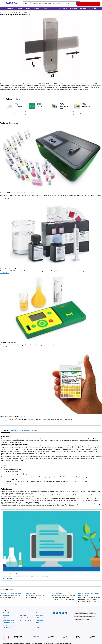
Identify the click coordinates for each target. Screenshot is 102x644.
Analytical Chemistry (14, 13)
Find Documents (8, 578)
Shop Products (6, 198)
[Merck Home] (12, 3)
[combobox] (52, 3)
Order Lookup (73, 8)
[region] (51, 109)
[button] (63, 8)
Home (1, 13)
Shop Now (4, 272)
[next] (95, 109)
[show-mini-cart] (92, 8)
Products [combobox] (26, 3)
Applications (6, 13)
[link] (11, 613)
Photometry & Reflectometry (25, 13)
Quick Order (83, 8)
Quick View (16, 113)
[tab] (5, 430)
